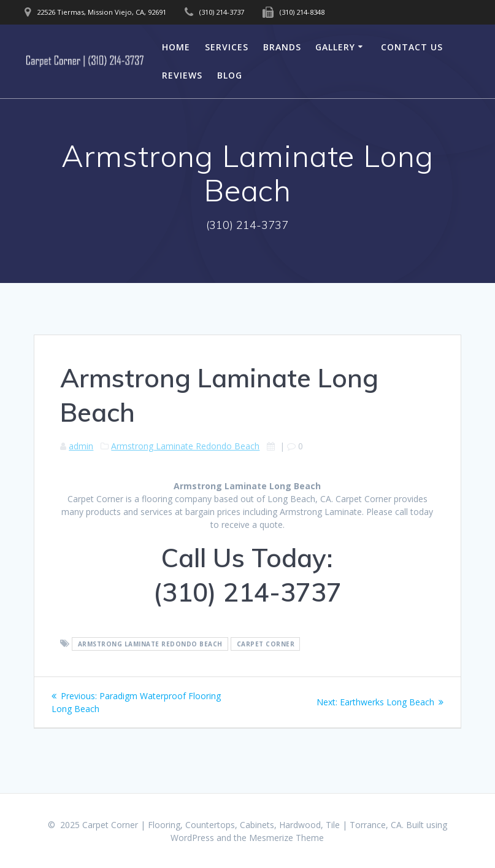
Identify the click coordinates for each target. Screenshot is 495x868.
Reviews (182, 75)
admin (81, 446)
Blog (230, 75)
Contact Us (412, 47)
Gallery (335, 47)
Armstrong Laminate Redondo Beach (185, 446)
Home (176, 47)
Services (227, 47)
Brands (282, 47)
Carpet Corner (266, 644)
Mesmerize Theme (286, 838)
